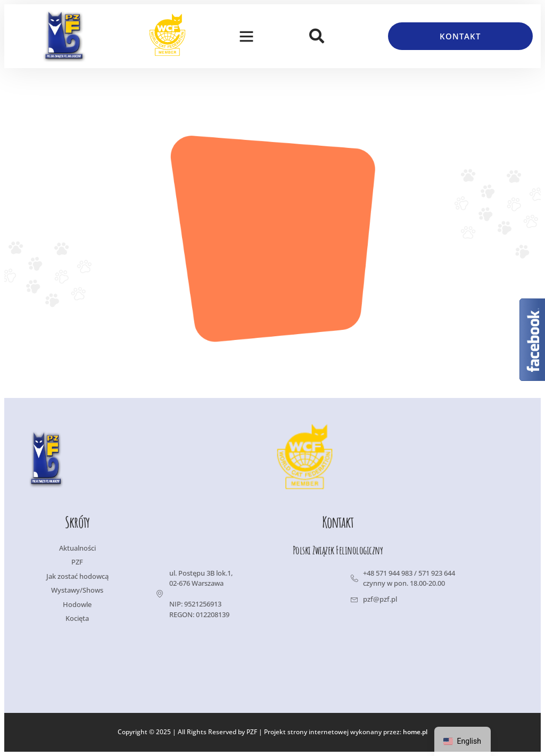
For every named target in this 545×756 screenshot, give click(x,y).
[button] (246, 36)
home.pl (415, 732)
